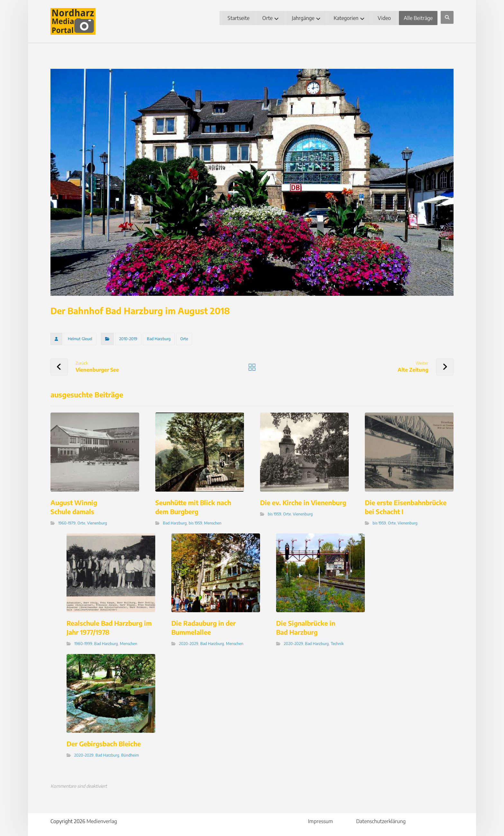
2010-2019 (128, 339)
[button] (447, 17)
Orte (184, 339)
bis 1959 (195, 523)
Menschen (213, 523)
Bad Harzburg (159, 339)
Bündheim (130, 755)
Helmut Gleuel (80, 339)
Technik (337, 644)
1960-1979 (67, 523)
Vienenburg (97, 523)
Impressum (320, 821)
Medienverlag (102, 821)
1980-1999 (83, 644)
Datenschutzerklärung (381, 821)
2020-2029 (189, 644)
